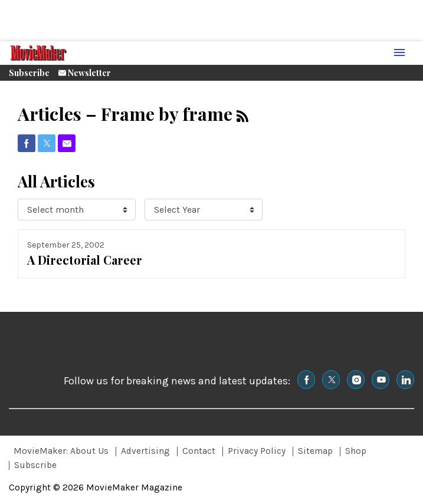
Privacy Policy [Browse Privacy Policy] (257, 451)
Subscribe (29, 73)
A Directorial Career (85, 260)
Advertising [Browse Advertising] (145, 451)
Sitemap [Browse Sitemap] (315, 451)
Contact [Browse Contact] (199, 451)
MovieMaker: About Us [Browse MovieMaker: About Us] (61, 451)
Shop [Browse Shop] (356, 451)
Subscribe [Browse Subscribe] (35, 465)
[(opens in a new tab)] (27, 143)
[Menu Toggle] (399, 53)
